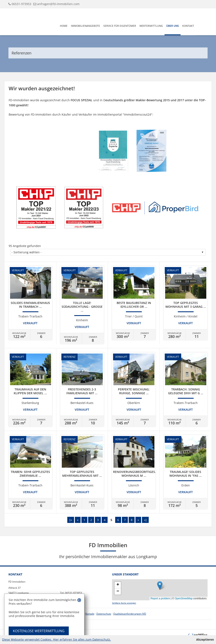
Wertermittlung (151, 26)
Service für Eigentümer (120, 26)
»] (145, 520)
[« (71, 520)
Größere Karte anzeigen (124, 603)
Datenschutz (104, 614)
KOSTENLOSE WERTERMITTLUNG (39, 631)
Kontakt (188, 26)
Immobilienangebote (85, 26)
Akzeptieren (205, 639)
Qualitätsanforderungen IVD (130, 614)
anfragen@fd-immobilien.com (58, 4)
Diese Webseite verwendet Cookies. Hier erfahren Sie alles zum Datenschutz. (57, 639)
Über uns (173, 26)
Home (64, 26)
